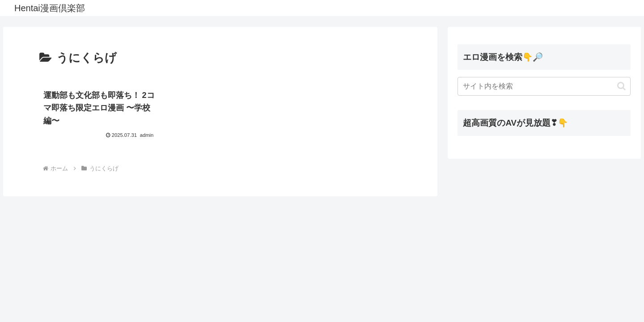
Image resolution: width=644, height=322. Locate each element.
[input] (544, 86)
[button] (621, 86)
